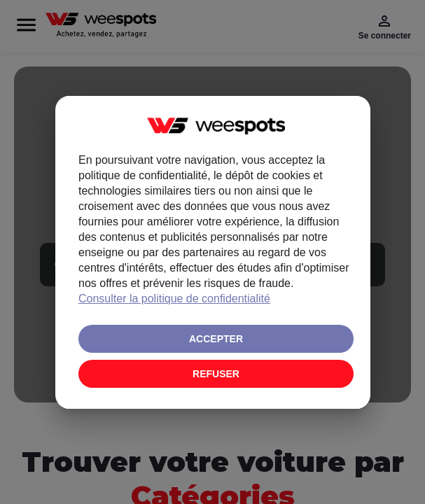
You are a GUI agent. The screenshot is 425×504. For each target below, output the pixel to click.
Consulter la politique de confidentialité (174, 299)
